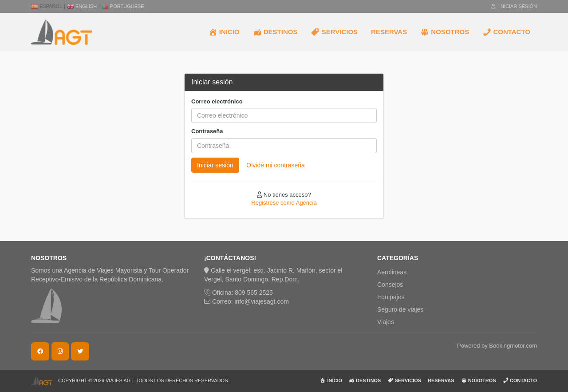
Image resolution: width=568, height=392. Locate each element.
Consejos (390, 285)
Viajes (386, 322)
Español (47, 6)
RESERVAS (389, 32)
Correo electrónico (217, 101)
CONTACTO (506, 32)
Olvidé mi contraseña (276, 165)
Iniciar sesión (514, 6)
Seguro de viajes (400, 309)
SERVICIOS (334, 32)
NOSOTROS (445, 32)
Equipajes (391, 297)
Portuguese (123, 6)
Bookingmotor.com (513, 346)
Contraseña (207, 131)
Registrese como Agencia (284, 203)
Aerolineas (392, 272)
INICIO (224, 32)
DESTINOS (275, 32)
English (82, 6)
